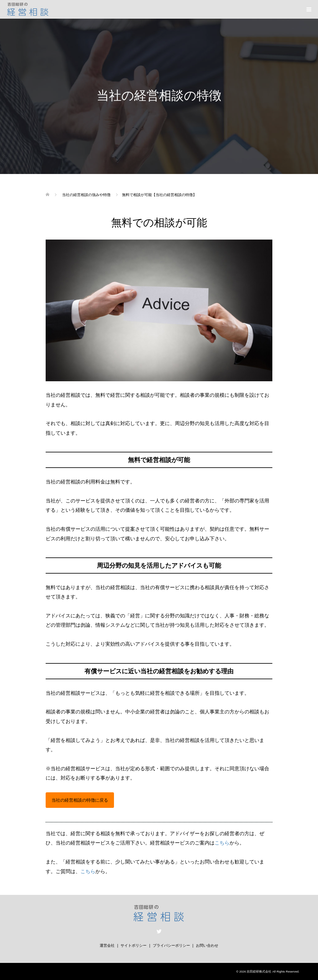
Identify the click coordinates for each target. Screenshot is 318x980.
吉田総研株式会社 (259, 971)
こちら (222, 843)
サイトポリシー (134, 946)
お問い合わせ (207, 946)
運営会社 (107, 946)
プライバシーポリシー (171, 946)
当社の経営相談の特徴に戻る (80, 800)
